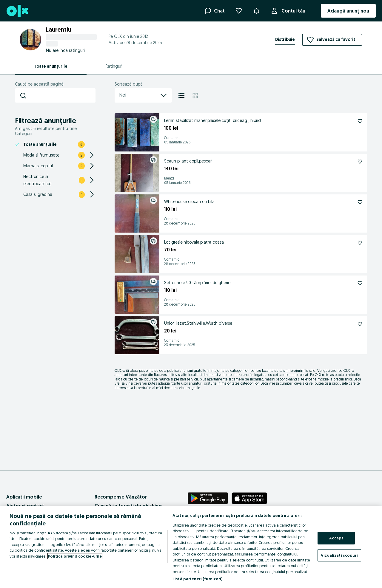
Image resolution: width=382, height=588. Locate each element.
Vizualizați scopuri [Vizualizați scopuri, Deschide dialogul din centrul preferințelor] (339, 555)
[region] (191, 547)
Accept (336, 538)
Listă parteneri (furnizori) (198, 579)
